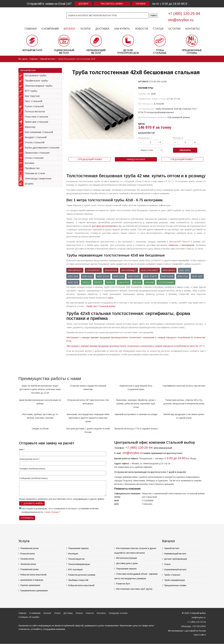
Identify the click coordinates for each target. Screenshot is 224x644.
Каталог (70, 29)
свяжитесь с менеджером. (182, 245)
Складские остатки (118, 613)
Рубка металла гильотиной (33, 575)
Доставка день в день (127, 563)
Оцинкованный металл (175, 569)
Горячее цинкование (30, 585)
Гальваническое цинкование (34, 591)
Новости (141, 29)
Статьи (158, 29)
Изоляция (73, 554)
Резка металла (28, 554)
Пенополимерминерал (79, 564)
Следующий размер (182, 159)
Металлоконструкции (127, 558)
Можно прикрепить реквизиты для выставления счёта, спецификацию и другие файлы (62, 499)
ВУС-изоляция (75, 569)
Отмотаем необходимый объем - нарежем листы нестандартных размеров (136, 576)
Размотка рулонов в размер (82, 575)
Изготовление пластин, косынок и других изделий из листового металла (135, 551)
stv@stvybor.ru (181, 20)
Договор (83, 4)
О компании (50, 29)
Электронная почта (29, 459)
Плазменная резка (29, 548)
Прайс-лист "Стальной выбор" (101, 306)
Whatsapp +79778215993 (193, 626)
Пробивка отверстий (78, 580)
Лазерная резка (28, 564)
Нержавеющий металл (175, 554)
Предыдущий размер (89, 159)
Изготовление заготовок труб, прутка (134, 589)
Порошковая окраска (78, 548)
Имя (22, 450)
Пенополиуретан (76, 559)
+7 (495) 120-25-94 (184, 14)
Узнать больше (52, 512)
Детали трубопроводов (176, 559)
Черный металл (47, 59)
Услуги (85, 29)
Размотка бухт (123, 584)
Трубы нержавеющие (175, 580)
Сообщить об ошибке (29, 617)
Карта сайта (200, 635)
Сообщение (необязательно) (33, 478)
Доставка (102, 29)
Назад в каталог (136, 159)
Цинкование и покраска (32, 580)
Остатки (174, 29)
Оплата (79, 613)
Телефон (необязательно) (32, 469)
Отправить (27, 518)
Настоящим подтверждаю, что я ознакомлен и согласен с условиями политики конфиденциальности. (60, 510)
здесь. (111, 298)
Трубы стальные (172, 575)
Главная (31, 29)
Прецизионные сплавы (175, 585)
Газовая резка (27, 559)
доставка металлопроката (105, 226)
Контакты (192, 29)
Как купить (122, 29)
